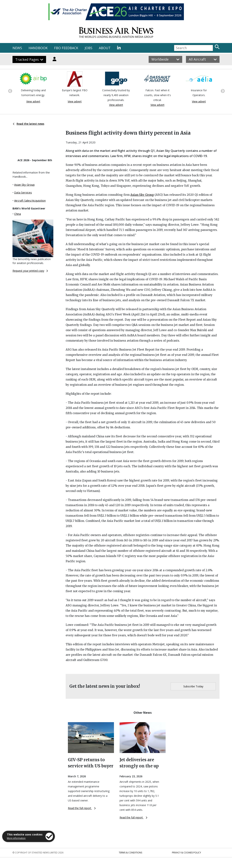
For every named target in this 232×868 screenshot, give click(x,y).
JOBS (88, 48)
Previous (10, 91)
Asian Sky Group (24, 185)
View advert (33, 101)
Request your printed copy (30, 271)
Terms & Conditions (130, 853)
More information (16, 838)
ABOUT (105, 48)
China (18, 214)
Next (222, 91)
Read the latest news (29, 124)
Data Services (23, 192)
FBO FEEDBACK (66, 48)
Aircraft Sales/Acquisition (30, 200)
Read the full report (82, 808)
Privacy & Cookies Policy (186, 853)
